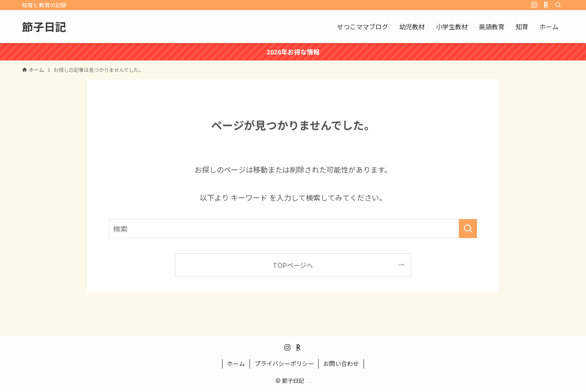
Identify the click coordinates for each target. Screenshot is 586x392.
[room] (546, 5)
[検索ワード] (293, 229)
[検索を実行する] (468, 229)
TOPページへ (293, 265)
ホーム (236, 363)
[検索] (558, 5)
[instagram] (534, 5)
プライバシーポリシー (284, 363)
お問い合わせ (341, 363)
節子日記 (49, 27)
